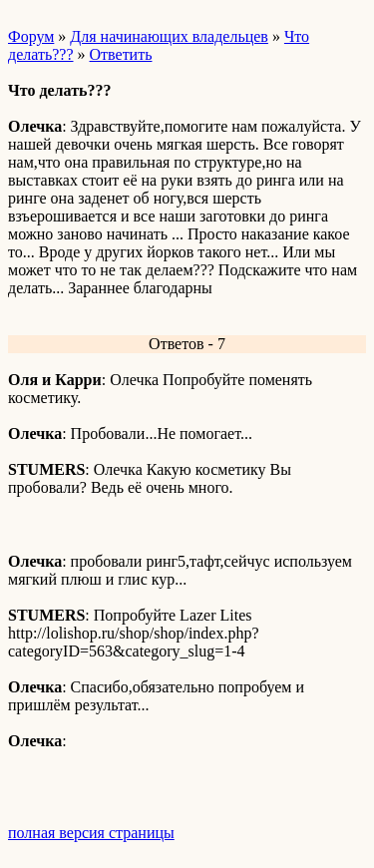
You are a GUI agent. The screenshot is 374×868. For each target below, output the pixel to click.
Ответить (121, 54)
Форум (31, 36)
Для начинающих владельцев (169, 36)
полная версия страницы (91, 833)
